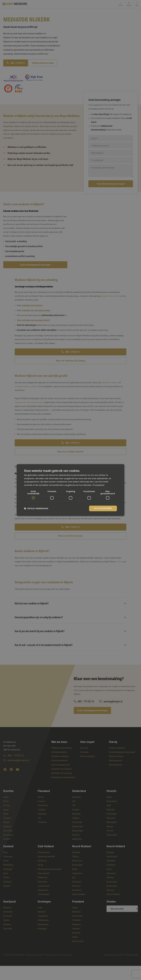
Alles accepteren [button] (102, 508)
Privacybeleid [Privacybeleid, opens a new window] (99, 485)
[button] (36, 508)
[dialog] (70, 490)
